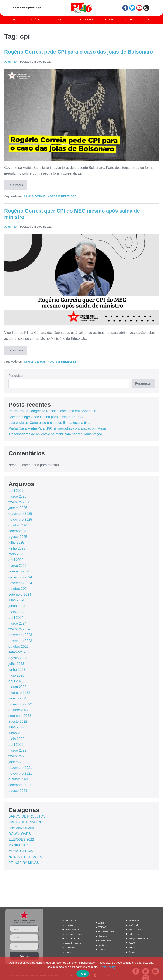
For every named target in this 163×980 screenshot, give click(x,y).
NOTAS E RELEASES (62, 196)
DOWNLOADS (20, 834)
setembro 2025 (20, 531)
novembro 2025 (20, 520)
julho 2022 (16, 727)
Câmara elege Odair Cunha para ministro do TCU (46, 417)
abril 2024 (16, 618)
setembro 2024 (20, 594)
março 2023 (18, 687)
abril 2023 (16, 681)
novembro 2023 (20, 641)
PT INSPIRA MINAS (24, 863)
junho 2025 (17, 548)
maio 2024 (16, 612)
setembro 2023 (20, 652)
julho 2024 (16, 600)
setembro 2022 (20, 716)
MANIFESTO (18, 845)
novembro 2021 (20, 773)
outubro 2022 (18, 710)
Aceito (83, 974)
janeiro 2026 (18, 508)
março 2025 (18, 566)
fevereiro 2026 (19, 502)
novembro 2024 (20, 583)
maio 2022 (16, 739)
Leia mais (17, 184)
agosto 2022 (18, 721)
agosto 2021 (18, 791)
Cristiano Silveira (21, 828)
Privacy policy (107, 967)
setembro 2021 (20, 785)
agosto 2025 (18, 537)
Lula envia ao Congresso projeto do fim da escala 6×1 (49, 423)
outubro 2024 (18, 589)
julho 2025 (16, 542)
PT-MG (15, 20)
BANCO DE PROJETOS (27, 816)
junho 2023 (17, 670)
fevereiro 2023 (19, 693)
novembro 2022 (20, 704)
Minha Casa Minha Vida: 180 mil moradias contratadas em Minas (58, 428)
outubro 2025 (18, 525)
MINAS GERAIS (35, 196)
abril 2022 (16, 745)
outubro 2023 (18, 647)
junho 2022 (17, 733)
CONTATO (129, 20)
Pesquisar (16, 376)
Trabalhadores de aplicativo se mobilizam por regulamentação (55, 434)
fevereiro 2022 (19, 756)
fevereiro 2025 (19, 571)
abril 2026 (16, 491)
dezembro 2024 (20, 577)
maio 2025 (16, 554)
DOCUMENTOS (60, 20)
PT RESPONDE (87, 20)
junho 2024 (17, 606)
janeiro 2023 (18, 698)
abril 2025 (16, 560)
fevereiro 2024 (19, 629)
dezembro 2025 (20, 514)
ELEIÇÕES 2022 (21, 840)
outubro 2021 (18, 779)
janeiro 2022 (18, 762)
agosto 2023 (18, 658)
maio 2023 (16, 675)
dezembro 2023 (20, 635)
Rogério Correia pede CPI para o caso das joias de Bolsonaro (79, 52)
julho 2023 (16, 664)
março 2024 (18, 623)
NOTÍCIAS (36, 20)
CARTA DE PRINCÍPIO (26, 822)
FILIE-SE (149, 20)
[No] (158, 969)
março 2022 (18, 750)
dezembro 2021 (20, 768)
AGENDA (109, 20)
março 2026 (18, 496)
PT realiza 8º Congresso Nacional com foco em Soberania (52, 411)
